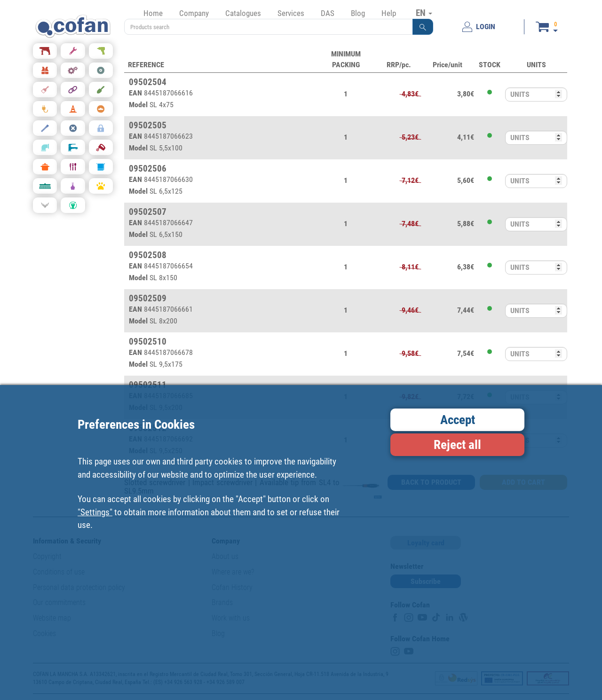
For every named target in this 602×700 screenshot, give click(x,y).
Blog (358, 13)
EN (424, 13)
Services (291, 13)
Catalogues (243, 13)
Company (194, 13)
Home (153, 13)
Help (389, 13)
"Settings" (95, 512)
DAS (328, 13)
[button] (423, 27)
